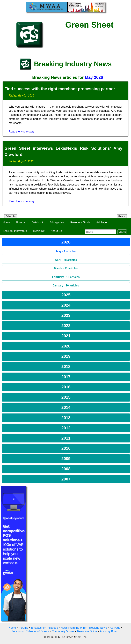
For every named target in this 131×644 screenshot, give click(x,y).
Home (6, 222)
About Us (56, 231)
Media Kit (39, 231)
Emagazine (38, 628)
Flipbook (53, 628)
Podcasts (17, 631)
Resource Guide (80, 222)
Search (122, 232)
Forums (21, 222)
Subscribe (11, 216)
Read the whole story (21, 132)
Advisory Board (109, 631)
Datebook (38, 222)
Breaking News (98, 628)
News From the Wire (73, 628)
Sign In (122, 216)
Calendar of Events (37, 631)
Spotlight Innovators (15, 231)
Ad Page (102, 222)
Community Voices (63, 631)
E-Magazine (57, 222)
